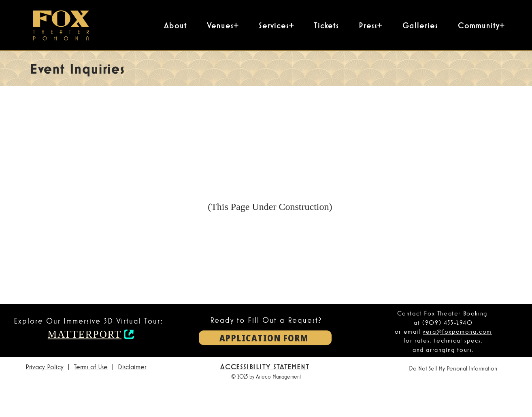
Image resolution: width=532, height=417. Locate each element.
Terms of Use (91, 367)
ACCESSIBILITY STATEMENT (265, 367)
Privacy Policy (45, 367)
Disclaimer (132, 367)
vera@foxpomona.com (457, 331)
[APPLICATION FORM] (265, 338)
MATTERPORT (85, 334)
